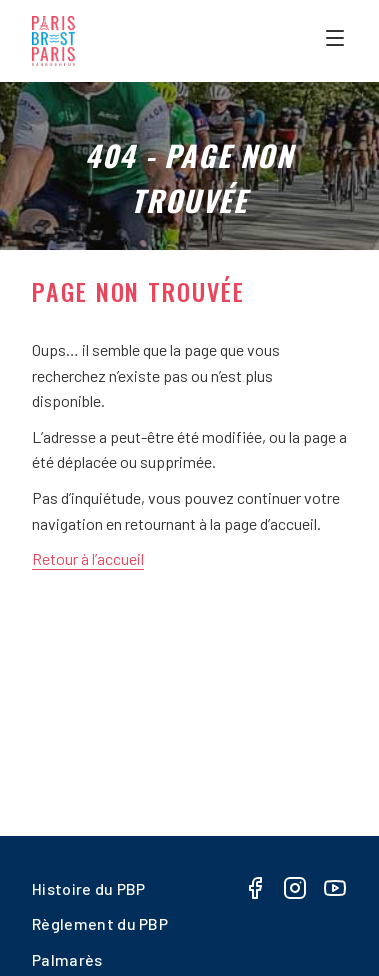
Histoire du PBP (89, 888)
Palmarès (67, 959)
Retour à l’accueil (88, 558)
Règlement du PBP (100, 923)
